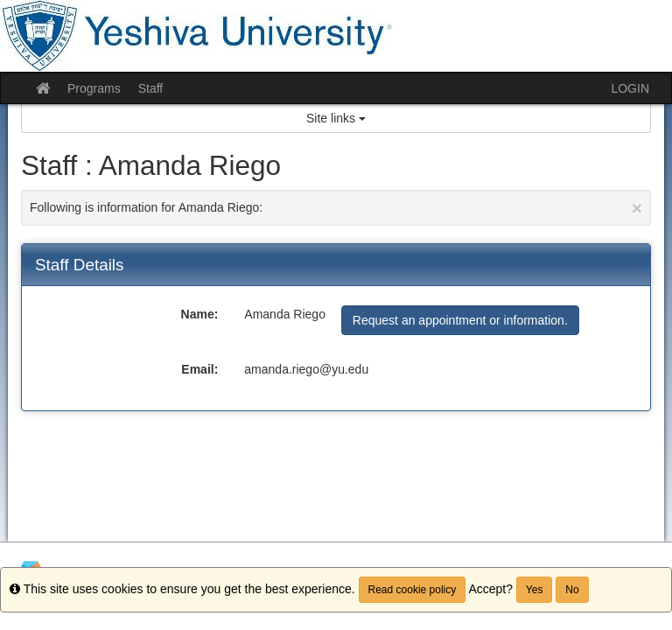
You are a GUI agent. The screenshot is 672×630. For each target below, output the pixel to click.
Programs (94, 88)
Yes (535, 590)
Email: (199, 369)
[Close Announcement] (637, 208)
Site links (336, 118)
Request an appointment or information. (460, 320)
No (572, 590)
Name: (200, 314)
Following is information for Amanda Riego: (336, 208)
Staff (151, 88)
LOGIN (630, 88)
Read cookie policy (413, 590)
